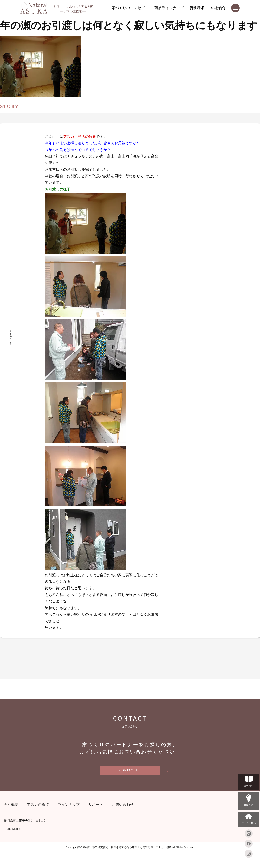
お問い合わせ (123, 805)
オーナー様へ (249, 819)
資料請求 (197, 8)
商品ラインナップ (169, 8)
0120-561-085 (12, 829)
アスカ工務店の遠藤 (80, 137)
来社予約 (218, 8)
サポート (96, 805)
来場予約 (249, 801)
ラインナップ (69, 805)
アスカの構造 (38, 805)
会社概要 (11, 805)
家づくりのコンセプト (130, 8)
